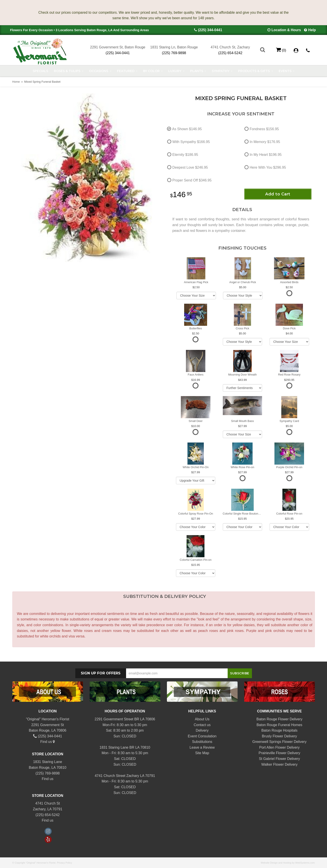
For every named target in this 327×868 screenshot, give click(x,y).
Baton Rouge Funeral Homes (279, 725)
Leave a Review (202, 747)
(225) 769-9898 (174, 53)
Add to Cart (278, 194)
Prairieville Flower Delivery (279, 753)
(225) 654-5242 (230, 53)
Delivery (202, 730)
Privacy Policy (64, 863)
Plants (197, 71)
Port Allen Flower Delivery (279, 747)
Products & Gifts (254, 71)
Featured (126, 71)
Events (285, 71)
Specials (40, 71)
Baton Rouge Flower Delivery (279, 719)
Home (16, 82)
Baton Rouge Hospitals (280, 730)
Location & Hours (286, 30)
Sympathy (221, 71)
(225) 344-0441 (210, 30)
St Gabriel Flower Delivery (280, 759)
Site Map (202, 753)
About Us (202, 719)
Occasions (99, 71)
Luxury (175, 71)
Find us (48, 742)
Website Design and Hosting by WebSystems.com (288, 863)
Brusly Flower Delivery (279, 736)
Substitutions (202, 742)
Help (312, 30)
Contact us (202, 725)
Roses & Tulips (67, 71)
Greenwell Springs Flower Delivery (279, 742)
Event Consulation (202, 736)
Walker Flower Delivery (280, 764)
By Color (151, 71)
